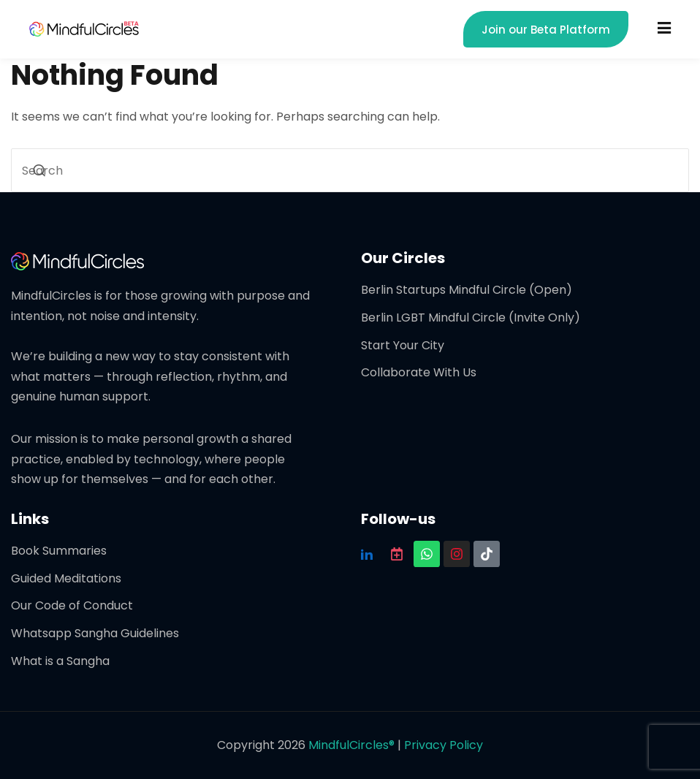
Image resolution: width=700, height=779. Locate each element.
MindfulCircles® (353, 745)
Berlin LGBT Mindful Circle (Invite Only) (471, 318)
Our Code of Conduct (72, 605)
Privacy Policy (444, 745)
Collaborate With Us (419, 372)
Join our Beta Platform (546, 30)
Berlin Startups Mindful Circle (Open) (467, 290)
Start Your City (403, 345)
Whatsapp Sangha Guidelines (95, 633)
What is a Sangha (60, 661)
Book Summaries (59, 551)
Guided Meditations (66, 578)
